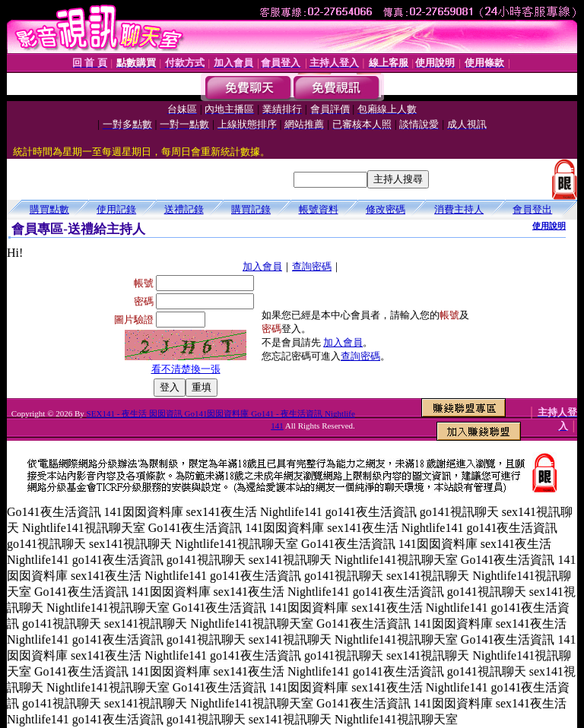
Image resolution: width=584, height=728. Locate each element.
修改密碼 (386, 209)
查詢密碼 (312, 266)
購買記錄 (251, 209)
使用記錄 (116, 209)
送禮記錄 (184, 209)
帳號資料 (319, 209)
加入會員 (262, 266)
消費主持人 (459, 209)
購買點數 (49, 209)
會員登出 (532, 209)
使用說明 (549, 226)
